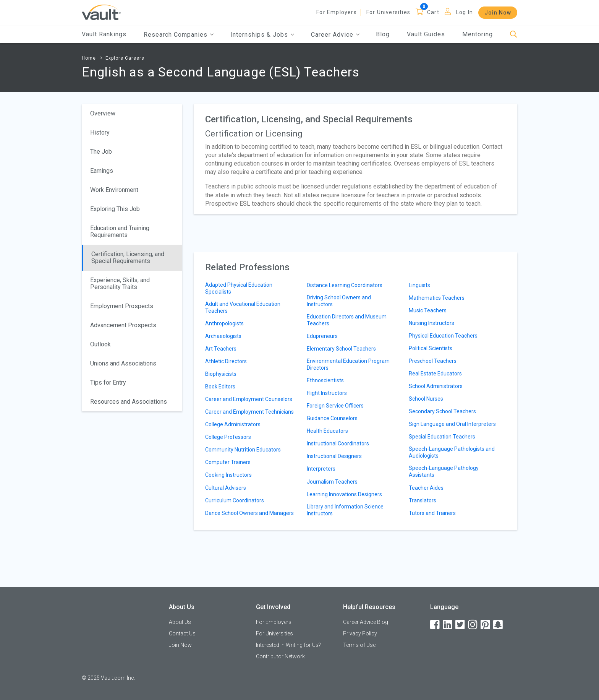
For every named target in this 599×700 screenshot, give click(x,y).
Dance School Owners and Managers (249, 513)
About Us (180, 622)
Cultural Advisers (226, 488)
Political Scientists (431, 348)
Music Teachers (428, 310)
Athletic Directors (226, 361)
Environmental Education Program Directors (348, 364)
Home (89, 58)
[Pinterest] (486, 625)
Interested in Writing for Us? (288, 645)
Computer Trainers (228, 462)
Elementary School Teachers (341, 349)
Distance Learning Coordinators (345, 285)
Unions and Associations (123, 363)
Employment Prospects (122, 306)
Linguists (419, 285)
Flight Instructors (327, 393)
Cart (433, 12)
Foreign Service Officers (335, 406)
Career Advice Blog (366, 622)
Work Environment (114, 190)
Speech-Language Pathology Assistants (444, 471)
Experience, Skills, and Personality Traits (120, 283)
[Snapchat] (499, 625)
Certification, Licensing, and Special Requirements (128, 257)
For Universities (388, 12)
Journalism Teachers (332, 482)
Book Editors (220, 387)
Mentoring (478, 34)
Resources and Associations (129, 402)
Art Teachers (221, 349)
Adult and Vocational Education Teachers (243, 307)
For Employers (337, 12)
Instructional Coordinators (338, 443)
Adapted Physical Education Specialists (239, 288)
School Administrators (436, 386)
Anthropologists (224, 323)
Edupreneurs (322, 336)
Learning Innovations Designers (344, 494)
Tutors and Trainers (432, 513)
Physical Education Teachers (443, 336)
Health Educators (327, 431)
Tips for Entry (108, 382)
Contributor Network (280, 656)
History (100, 132)
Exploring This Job (115, 209)
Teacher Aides (426, 488)
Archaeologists (223, 336)
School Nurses (426, 399)
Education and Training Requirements (120, 231)
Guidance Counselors (332, 418)
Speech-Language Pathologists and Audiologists (452, 452)
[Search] (514, 35)
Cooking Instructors (228, 475)
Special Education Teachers (442, 437)
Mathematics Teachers (437, 298)
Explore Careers (125, 58)
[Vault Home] (101, 12)
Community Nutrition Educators (243, 450)
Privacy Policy (360, 633)
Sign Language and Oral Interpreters (452, 424)
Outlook (100, 344)
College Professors (228, 437)
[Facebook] (435, 625)
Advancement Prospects (123, 325)
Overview (103, 113)
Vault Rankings (104, 34)
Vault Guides (426, 34)
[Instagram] (473, 625)
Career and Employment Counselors (249, 399)
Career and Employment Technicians (249, 412)
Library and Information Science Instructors (345, 510)
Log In (465, 12)
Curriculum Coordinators (235, 500)
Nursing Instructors (431, 323)
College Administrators (233, 424)
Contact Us (182, 633)
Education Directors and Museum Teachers (347, 320)
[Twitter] (461, 625)
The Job (101, 152)
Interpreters (321, 469)
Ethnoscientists (325, 380)
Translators (423, 500)
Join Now (498, 13)
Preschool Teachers (433, 361)
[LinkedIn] (448, 625)
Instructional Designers (334, 456)
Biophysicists (221, 374)
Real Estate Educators (435, 374)
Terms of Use (359, 645)
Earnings (102, 171)
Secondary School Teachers (442, 411)
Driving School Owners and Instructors (339, 301)
